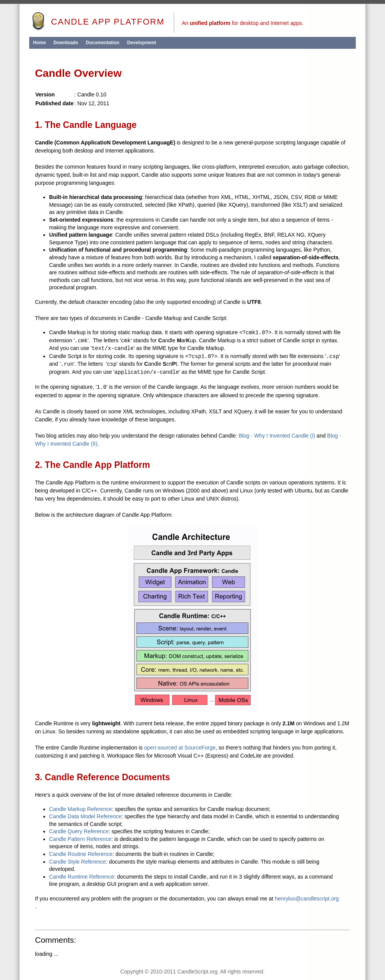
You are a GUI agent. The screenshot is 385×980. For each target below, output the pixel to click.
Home (39, 43)
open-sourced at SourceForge (180, 748)
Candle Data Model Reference (85, 816)
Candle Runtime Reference (82, 877)
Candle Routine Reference (81, 854)
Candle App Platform (97, 22)
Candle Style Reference (78, 862)
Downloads (66, 43)
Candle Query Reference (79, 831)
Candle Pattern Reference (80, 839)
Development (142, 43)
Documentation (102, 43)
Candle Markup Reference (80, 809)
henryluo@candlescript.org (307, 899)
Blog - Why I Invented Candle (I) (277, 436)
